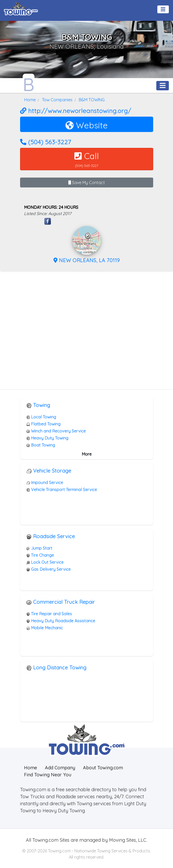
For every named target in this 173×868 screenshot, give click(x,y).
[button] (88, 236)
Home (31, 768)
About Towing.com (103, 768)
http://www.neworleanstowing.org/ (76, 111)
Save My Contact (87, 183)
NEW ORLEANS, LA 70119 (87, 260)
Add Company (60, 768)
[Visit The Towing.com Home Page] (21, 8)
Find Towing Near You (48, 775)
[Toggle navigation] (163, 9)
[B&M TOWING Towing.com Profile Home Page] (29, 83)
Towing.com (45, 840)
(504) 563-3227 (46, 142)
